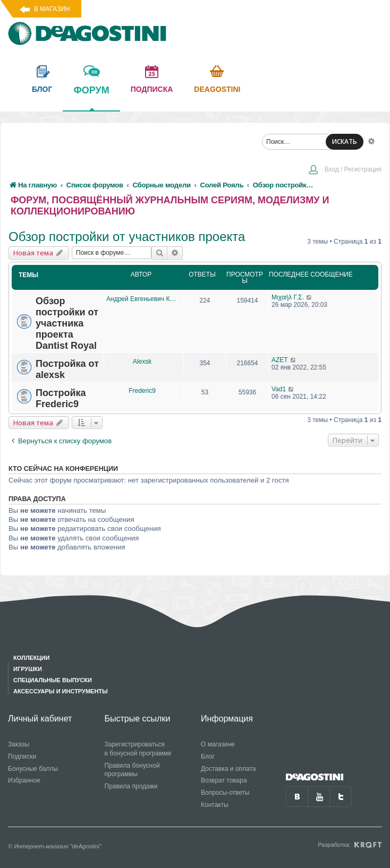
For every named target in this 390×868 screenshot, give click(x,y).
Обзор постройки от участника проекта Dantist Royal (67, 323)
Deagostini (217, 89)
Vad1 (279, 389)
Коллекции (31, 658)
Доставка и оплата (228, 769)
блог (42, 89)
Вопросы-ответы (225, 793)
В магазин (52, 9)
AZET (280, 360)
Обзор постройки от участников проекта (127, 237)
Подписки (22, 757)
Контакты (215, 805)
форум (91, 98)
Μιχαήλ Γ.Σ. (288, 297)
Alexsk (142, 362)
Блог (208, 757)
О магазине (218, 744)
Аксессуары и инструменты (61, 691)
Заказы (19, 744)
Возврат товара (224, 780)
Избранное (24, 780)
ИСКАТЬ (345, 141)
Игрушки (28, 669)
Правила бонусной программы (132, 770)
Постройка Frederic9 (61, 398)
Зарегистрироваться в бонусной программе (138, 749)
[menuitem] (345, 170)
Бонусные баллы (33, 769)
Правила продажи (131, 786)
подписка (152, 89)
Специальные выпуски (53, 680)
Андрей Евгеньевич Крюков (142, 299)
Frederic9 (142, 391)
